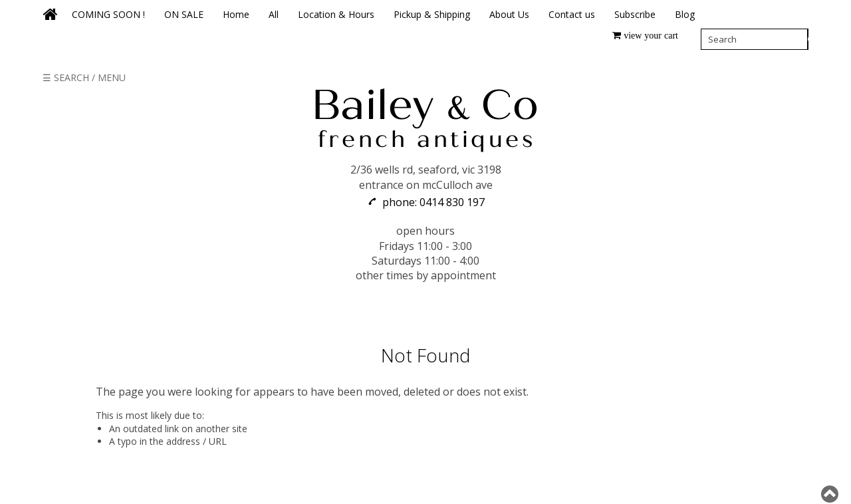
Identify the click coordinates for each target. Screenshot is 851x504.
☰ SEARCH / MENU (84, 77)
